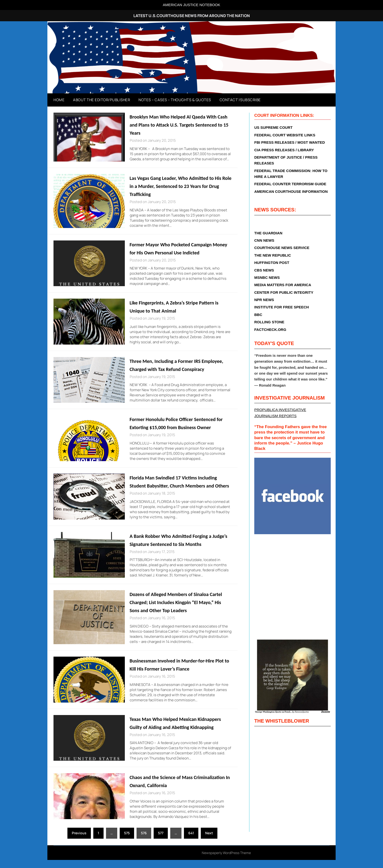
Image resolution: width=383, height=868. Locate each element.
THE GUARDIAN (268, 233)
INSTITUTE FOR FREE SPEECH (282, 307)
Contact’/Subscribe (240, 100)
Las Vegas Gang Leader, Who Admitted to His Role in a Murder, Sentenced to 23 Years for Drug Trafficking (179, 186)
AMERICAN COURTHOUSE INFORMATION (291, 191)
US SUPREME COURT (273, 127)
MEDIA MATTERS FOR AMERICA (283, 285)
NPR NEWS (264, 300)
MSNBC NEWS (267, 277)
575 (127, 841)
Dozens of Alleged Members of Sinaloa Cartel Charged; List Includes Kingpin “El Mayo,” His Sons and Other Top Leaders (180, 610)
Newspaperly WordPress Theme (226, 861)
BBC (258, 315)
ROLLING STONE (269, 322)
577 (161, 841)
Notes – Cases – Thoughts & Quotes (175, 100)
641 (191, 841)
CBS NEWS (264, 270)
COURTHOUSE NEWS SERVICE (282, 248)
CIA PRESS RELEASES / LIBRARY (284, 150)
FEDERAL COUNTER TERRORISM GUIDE (290, 184)
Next (209, 841)
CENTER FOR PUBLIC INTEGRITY (284, 292)
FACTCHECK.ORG (270, 330)
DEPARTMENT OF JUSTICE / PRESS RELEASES (286, 160)
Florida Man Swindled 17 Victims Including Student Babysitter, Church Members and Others (177, 486)
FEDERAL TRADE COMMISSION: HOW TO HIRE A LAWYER (291, 174)
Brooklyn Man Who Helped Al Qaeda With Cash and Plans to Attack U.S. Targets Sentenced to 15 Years (177, 125)
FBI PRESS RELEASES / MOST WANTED (290, 142)
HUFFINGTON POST (272, 263)
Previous (79, 841)
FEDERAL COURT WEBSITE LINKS (285, 135)
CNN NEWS (264, 240)
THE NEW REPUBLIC (273, 255)
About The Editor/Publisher (101, 100)
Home (59, 100)
